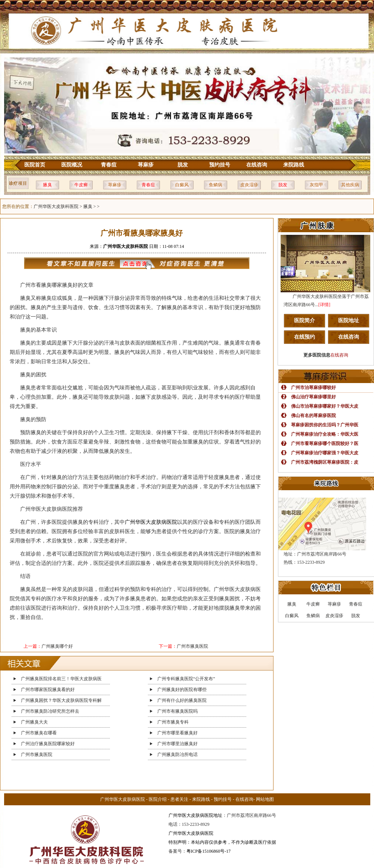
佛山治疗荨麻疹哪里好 (313, 397)
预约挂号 (220, 165)
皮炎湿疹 (249, 185)
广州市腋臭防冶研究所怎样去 (50, 711)
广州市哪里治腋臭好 (177, 744)
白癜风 (182, 185)
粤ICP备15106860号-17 (209, 851)
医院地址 (349, 321)
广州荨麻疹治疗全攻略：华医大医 (325, 434)
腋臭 (47, 185)
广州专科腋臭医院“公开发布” (186, 679)
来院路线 (294, 165)
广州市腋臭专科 (173, 722)
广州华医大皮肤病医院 (151, 522)
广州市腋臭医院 (192, 646)
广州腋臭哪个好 (57, 646)
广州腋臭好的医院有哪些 (182, 690)
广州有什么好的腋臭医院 (182, 700)
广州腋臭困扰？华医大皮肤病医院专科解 (61, 700)
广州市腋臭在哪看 (39, 733)
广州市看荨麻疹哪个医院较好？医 (325, 444)
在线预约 (305, 337)
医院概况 (72, 165)
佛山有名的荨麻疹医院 (313, 416)
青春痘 (109, 165)
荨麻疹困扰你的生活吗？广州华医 (325, 425)
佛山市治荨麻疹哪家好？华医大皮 (325, 406)
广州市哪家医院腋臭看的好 (48, 690)
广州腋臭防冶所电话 (177, 755)
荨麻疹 (146, 165)
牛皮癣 (81, 185)
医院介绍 (158, 799)
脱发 (183, 165)
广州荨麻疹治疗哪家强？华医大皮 (325, 453)
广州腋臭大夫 (34, 722)
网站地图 (265, 799)
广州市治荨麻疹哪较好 (313, 388)
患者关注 (179, 799)
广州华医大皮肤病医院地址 (195, 815)
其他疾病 (350, 185)
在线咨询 (257, 165)
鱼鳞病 (216, 185)
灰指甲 (316, 185)
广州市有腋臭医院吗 (177, 711)
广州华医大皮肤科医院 (56, 206)
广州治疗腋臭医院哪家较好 (48, 744)
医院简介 (305, 321)
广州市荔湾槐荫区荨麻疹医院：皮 (325, 462)
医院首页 (35, 165)
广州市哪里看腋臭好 (177, 733)
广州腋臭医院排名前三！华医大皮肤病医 (61, 679)
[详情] (324, 305)
